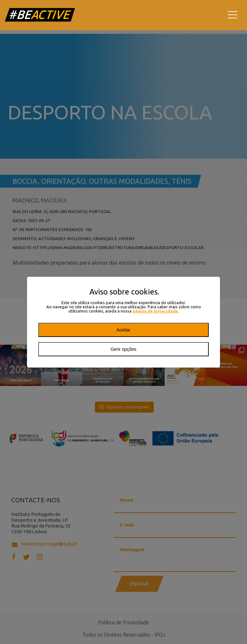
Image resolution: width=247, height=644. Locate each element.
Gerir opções (123, 349)
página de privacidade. (156, 311)
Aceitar (123, 330)
